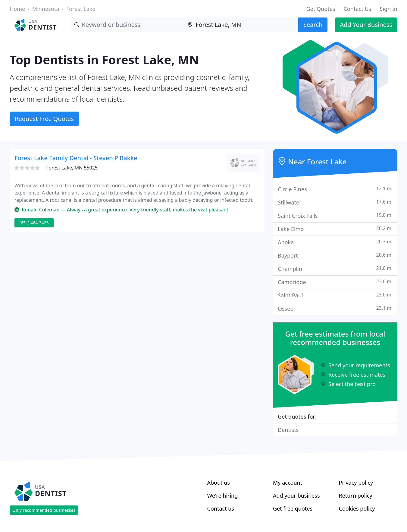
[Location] (241, 25)
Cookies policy (357, 508)
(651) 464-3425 (34, 223)
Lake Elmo (335, 229)
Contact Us (358, 9)
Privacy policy (356, 483)
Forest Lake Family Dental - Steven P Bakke (76, 158)
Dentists (288, 430)
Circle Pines (335, 189)
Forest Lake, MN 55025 (72, 168)
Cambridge (335, 282)
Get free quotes (293, 508)
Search (313, 25)
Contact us (221, 508)
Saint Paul (335, 295)
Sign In (388, 9)
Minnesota (46, 9)
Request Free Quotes (44, 119)
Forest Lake (81, 9)
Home (17, 9)
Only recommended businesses (44, 510)
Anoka (335, 242)
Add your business (296, 496)
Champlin (335, 269)
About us (219, 483)
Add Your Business (366, 25)
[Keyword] (128, 25)
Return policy (356, 496)
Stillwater (335, 202)
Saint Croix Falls (335, 215)
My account (288, 483)
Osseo (335, 308)
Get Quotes (321, 9)
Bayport (335, 255)
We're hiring (223, 496)
